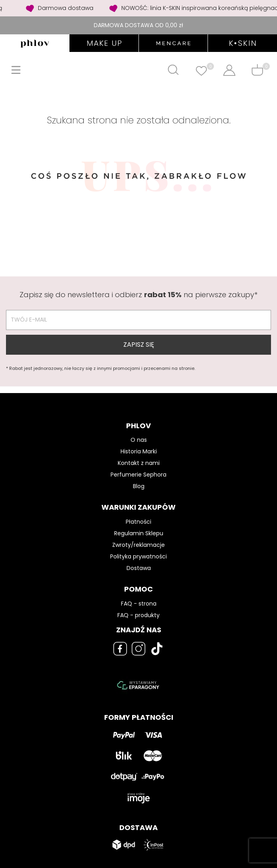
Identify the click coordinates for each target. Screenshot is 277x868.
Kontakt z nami (139, 463)
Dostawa (139, 568)
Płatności (138, 522)
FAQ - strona (139, 604)
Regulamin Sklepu (139, 533)
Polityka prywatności (138, 556)
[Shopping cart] (257, 70)
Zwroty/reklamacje (138, 545)
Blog (139, 486)
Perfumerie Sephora (138, 475)
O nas (139, 440)
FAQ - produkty (138, 615)
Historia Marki (139, 451)
